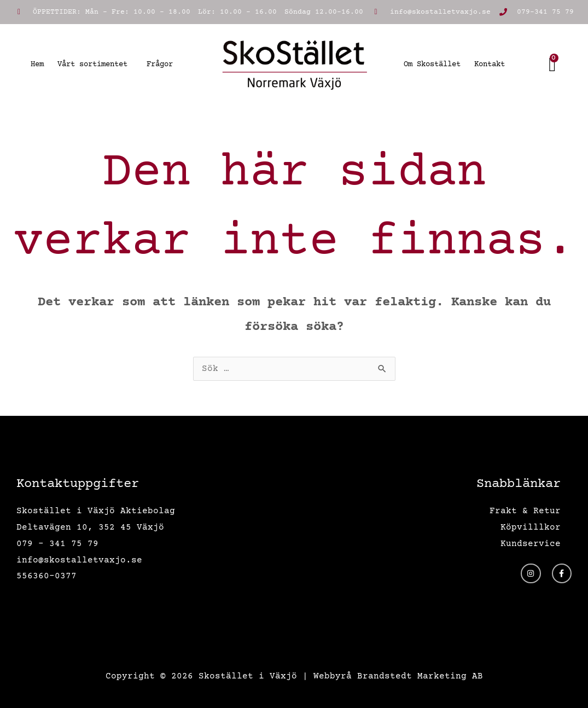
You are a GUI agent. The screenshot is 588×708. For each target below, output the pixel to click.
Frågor (160, 65)
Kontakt (490, 65)
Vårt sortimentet (95, 65)
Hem (37, 65)
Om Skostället (432, 65)
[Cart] (553, 65)
